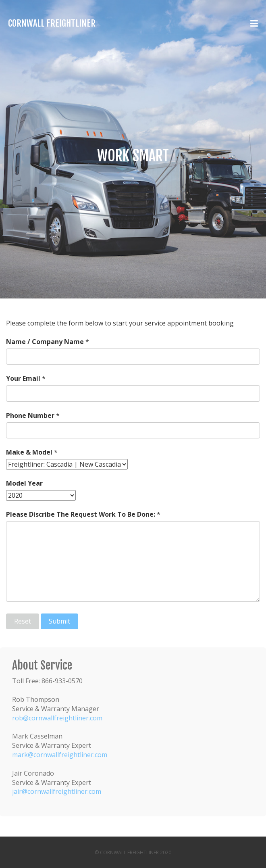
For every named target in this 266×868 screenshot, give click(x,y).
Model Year (24, 483)
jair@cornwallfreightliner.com (57, 791)
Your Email (23, 378)
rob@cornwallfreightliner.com (57, 718)
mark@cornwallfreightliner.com (60, 755)
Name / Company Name (45, 342)
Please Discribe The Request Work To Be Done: (81, 514)
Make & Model (29, 452)
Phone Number (30, 415)
